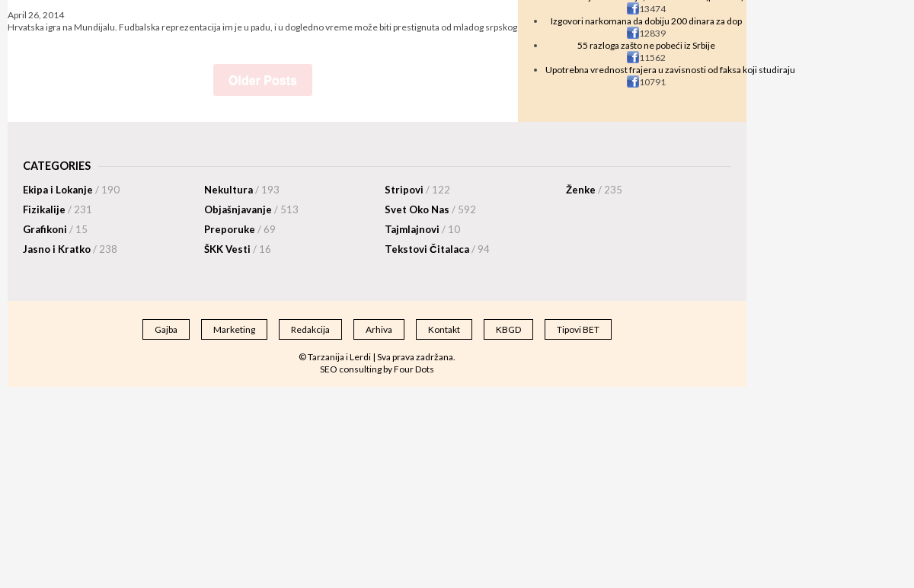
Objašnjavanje (251, 209)
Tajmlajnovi (422, 229)
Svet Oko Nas (430, 209)
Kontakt (444, 329)
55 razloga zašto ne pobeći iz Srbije (646, 45)
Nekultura (242, 190)
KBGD (508, 329)
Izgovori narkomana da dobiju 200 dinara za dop (646, 21)
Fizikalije (58, 209)
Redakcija (310, 329)
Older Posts (263, 80)
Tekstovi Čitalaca (437, 249)
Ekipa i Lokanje (71, 190)
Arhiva (379, 329)
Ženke (594, 190)
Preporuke (240, 229)
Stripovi (417, 190)
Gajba (166, 329)
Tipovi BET (578, 329)
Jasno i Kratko (70, 249)
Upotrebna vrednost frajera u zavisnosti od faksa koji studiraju (670, 70)
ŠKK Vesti (238, 249)
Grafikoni (55, 229)
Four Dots (414, 369)
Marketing (234, 329)
